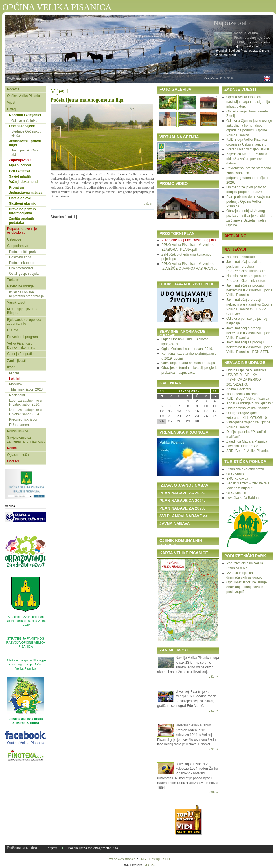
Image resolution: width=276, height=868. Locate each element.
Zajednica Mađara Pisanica (247, 441)
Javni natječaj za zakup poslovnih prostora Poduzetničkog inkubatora (246, 267)
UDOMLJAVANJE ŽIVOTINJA (186, 284)
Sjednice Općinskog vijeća (26, 133)
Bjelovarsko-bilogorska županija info (24, 322)
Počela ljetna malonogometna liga (87, 100)
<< (162, 391)
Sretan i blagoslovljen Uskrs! (248, 149)
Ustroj (11, 109)
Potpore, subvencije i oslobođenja (23, 231)
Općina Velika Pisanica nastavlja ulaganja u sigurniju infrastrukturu (248, 102)
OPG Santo (235, 474)
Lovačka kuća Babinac (243, 498)
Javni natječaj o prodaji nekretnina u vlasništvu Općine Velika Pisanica (249, 333)
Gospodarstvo (18, 246)
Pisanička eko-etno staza (245, 469)
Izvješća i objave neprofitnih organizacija (26, 294)
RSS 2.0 (150, 865)
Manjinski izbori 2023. (27, 389)
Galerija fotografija (21, 354)
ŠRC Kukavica (237, 479)
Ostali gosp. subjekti (24, 274)
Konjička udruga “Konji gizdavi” (250, 403)
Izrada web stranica (122, 859)
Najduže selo (232, 23)
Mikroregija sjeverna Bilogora (22, 311)
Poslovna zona (20, 257)
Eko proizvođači (21, 268)
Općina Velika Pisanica (24, 96)
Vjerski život (16, 302)
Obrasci (13, 461)
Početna (13, 89)
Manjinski (16, 384)
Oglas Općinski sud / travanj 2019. (187, 349)
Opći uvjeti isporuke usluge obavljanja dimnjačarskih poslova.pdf (247, 587)
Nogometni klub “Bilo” (243, 394)
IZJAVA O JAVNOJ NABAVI (184, 485)
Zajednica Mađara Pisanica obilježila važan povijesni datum (247, 159)
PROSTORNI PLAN (177, 233)
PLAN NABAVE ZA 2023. (182, 508)
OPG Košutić (236, 493)
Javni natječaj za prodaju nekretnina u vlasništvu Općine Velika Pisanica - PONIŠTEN (249, 347)
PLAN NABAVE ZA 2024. (182, 501)
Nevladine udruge (20, 286)
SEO (166, 859)
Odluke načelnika (24, 121)
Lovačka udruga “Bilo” (243, 446)
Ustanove (14, 239)
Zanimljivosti (16, 361)
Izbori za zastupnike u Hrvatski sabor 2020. (25, 402)
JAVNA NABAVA (175, 523)
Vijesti (52, 79)
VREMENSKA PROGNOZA (184, 432)
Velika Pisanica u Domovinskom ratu (21, 345)
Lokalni (14, 379)
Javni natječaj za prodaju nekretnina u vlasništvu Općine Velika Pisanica (249, 290)
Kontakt (13, 448)
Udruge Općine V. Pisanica (247, 370)
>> (215, 391)
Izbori (11, 367)
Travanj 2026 (188, 391)
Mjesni (14, 373)
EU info (13, 330)
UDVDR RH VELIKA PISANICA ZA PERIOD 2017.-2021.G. (244, 380)
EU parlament (19, 425)
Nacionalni (17, 395)
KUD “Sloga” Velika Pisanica (248, 399)
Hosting (155, 859)
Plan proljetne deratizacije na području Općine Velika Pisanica (248, 202)
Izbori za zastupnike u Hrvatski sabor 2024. (25, 412)
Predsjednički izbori (24, 419)
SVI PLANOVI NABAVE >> (184, 516)
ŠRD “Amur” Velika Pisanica (248, 451)
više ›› (148, 204)
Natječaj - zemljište (241, 257)
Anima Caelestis (239, 389)
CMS (142, 859)
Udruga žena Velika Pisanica (248, 408)
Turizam (13, 280)
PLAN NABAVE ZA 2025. (182, 493)
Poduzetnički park (22, 252)
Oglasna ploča (18, 455)
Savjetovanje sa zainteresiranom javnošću (26, 440)
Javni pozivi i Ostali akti (26, 152)
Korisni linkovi (17, 431)
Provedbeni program (22, 337)
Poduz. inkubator (22, 263)
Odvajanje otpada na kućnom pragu (188, 363)
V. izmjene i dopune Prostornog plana (190, 240)
